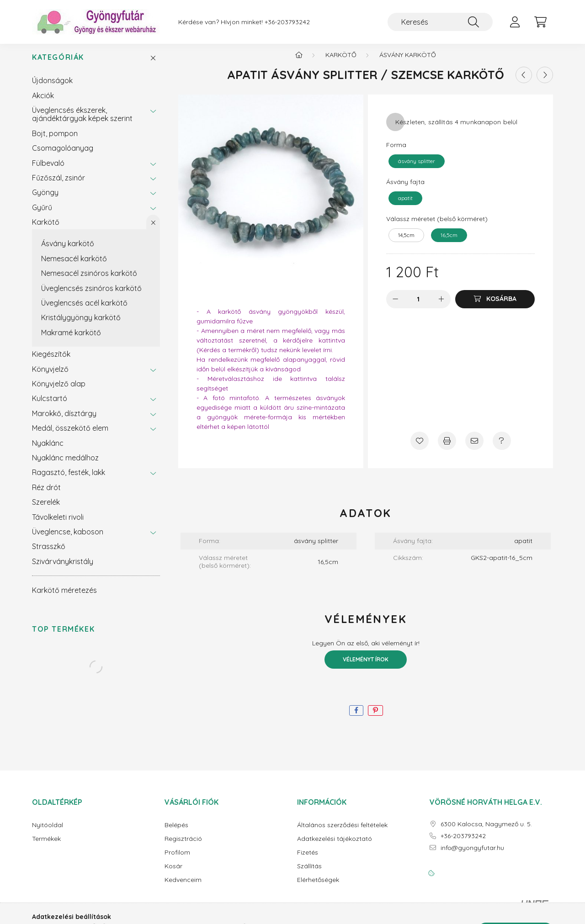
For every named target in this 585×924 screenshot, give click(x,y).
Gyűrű (42, 215)
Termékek (46, 846)
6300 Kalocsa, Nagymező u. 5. (486, 832)
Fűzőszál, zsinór (58, 185)
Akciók (43, 103)
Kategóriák (58, 65)
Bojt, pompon (55, 141)
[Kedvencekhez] (420, 448)
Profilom (177, 860)
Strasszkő (49, 554)
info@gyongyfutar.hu (472, 855)
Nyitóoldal (48, 832)
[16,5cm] (449, 243)
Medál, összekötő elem (70, 435)
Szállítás (309, 874)
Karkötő (46, 229)
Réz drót (46, 495)
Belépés (176, 832)
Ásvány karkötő (68, 251)
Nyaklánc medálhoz (65, 465)
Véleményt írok (366, 667)
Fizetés (308, 860)
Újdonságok (52, 88)
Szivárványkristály (63, 569)
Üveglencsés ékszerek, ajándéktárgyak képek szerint (82, 121)
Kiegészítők (51, 361)
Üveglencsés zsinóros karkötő (91, 296)
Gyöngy (45, 200)
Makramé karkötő (71, 340)
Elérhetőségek (318, 887)
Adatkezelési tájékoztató (335, 846)
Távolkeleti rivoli (58, 524)
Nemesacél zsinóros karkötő (89, 280)
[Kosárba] (495, 306)
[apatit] (405, 206)
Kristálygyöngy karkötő (81, 325)
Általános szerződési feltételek (342, 832)
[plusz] (441, 306)
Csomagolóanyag (63, 155)
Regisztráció (183, 846)
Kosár (173, 874)
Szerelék (46, 509)
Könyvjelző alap (59, 391)
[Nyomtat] (447, 448)
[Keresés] (440, 22)
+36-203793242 (287, 22)
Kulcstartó (50, 406)
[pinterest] (375, 718)
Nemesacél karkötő (74, 266)
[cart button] (540, 22)
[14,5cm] (406, 243)
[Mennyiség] (418, 306)
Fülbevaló (48, 170)
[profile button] (515, 22)
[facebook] (356, 718)
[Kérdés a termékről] (502, 448)
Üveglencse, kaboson (68, 539)
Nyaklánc (48, 450)
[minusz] (395, 306)
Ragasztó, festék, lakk (69, 480)
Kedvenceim (183, 887)
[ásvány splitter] (417, 169)
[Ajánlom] (474, 448)
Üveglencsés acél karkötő (84, 310)
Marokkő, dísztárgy (64, 421)
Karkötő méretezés (64, 597)
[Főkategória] (299, 62)
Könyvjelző (50, 376)
